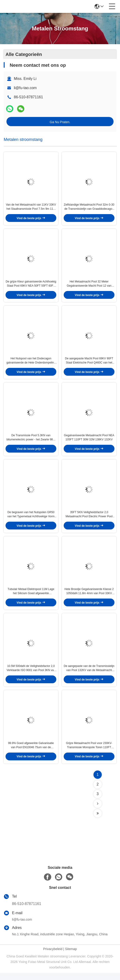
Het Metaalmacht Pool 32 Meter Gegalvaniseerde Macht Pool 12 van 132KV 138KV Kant (89, 286)
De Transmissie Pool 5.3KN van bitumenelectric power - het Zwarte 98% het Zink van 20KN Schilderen (31, 441)
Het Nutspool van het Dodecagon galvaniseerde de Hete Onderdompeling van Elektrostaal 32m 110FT (31, 364)
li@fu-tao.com (25, 88)
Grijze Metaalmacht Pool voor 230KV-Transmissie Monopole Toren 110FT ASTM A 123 (89, 753)
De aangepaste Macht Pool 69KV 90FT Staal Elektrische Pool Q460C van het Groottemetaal (89, 364)
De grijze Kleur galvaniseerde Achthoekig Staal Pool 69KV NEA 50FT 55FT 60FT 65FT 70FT (31, 286)
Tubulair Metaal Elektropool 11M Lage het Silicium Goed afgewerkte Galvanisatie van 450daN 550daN (31, 597)
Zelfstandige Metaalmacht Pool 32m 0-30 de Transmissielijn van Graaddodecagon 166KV (89, 208)
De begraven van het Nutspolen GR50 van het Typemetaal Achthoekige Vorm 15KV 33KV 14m (31, 519)
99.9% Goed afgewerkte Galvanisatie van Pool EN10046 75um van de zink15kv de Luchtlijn (31, 753)
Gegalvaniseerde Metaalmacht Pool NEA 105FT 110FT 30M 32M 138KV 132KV (89, 441)
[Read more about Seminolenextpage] (98, 811)
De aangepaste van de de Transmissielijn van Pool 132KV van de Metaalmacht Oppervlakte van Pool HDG (89, 675)
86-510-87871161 (27, 911)
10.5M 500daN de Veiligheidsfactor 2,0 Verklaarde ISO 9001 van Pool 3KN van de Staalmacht (31, 675)
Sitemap (71, 956)
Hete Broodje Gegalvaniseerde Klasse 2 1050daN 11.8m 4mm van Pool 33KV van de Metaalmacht (89, 597)
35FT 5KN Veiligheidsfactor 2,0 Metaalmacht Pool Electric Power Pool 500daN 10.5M (89, 519)
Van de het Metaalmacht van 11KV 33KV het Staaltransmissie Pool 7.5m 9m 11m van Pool (31, 208)
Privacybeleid (53, 956)
